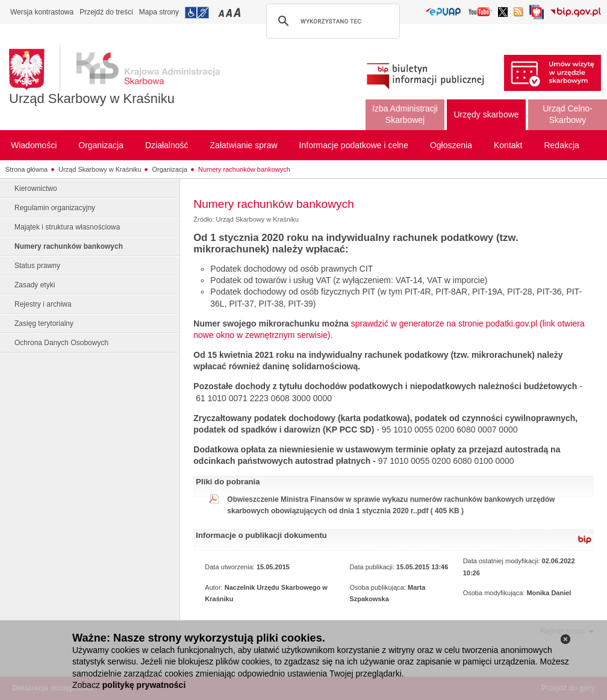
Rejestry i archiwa (43, 304)
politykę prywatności (144, 685)
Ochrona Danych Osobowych (61, 343)
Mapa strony (159, 12)
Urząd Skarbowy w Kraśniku (92, 98)
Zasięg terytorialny (44, 323)
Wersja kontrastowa (42, 12)
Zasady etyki (35, 285)
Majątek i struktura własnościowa (67, 227)
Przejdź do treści (106, 12)
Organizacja (170, 169)
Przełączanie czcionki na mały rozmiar (222, 12)
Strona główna (26, 169)
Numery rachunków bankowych (244, 169)
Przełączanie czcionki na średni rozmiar (230, 12)
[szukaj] (331, 21)
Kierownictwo (36, 189)
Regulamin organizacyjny (55, 208)
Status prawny (37, 266)
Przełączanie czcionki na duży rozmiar (238, 12)
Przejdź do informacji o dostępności (197, 13)
